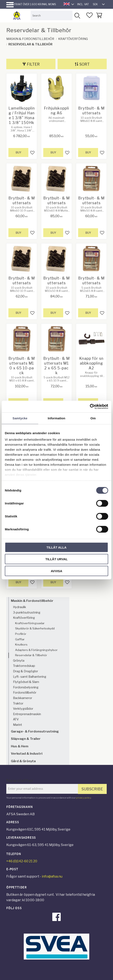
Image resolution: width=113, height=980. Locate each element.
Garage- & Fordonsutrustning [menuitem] (35, 731)
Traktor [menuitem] (18, 703)
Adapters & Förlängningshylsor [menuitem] (36, 650)
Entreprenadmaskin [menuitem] (27, 714)
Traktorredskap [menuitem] (24, 666)
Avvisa (57, 571)
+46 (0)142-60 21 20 (22, 861)
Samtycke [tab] (20, 418)
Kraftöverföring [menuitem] (24, 618)
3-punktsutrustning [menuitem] (27, 612)
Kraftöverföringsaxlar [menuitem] (30, 623)
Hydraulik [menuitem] (20, 607)
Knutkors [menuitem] (21, 644)
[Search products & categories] (52, 15)
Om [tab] (93, 418)
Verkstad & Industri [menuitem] (27, 754)
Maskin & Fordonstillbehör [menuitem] (32, 601)
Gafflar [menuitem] (20, 639)
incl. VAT (83, 4)
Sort (85, 64)
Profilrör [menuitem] (21, 634)
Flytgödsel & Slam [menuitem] (26, 682)
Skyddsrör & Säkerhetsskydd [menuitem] (35, 628)
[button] (10, 5)
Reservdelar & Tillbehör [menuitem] (31, 655)
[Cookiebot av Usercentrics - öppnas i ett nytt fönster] (90, 407)
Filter (33, 64)
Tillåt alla (56, 547)
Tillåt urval (56, 559)
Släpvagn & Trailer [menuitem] (26, 739)
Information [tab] (56, 418)
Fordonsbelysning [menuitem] (26, 687)
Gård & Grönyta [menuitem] (23, 761)
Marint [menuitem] (18, 725)
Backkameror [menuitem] (23, 698)
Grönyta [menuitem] (19, 661)
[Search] (77, 15)
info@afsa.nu (52, 876)
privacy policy (83, 798)
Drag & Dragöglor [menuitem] (26, 671)
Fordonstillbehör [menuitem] (25, 693)
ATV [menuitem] (16, 719)
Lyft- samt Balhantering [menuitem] (30, 677)
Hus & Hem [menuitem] (20, 746)
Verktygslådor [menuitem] (23, 709)
